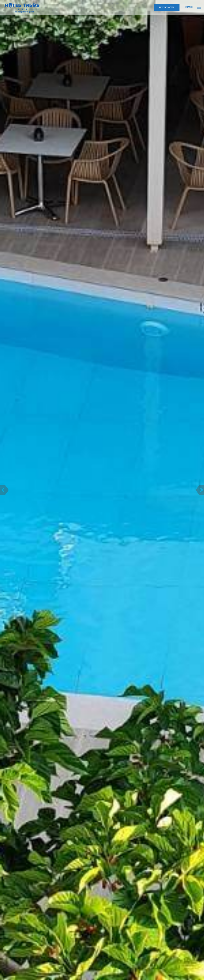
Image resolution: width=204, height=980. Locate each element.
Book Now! (167, 7)
